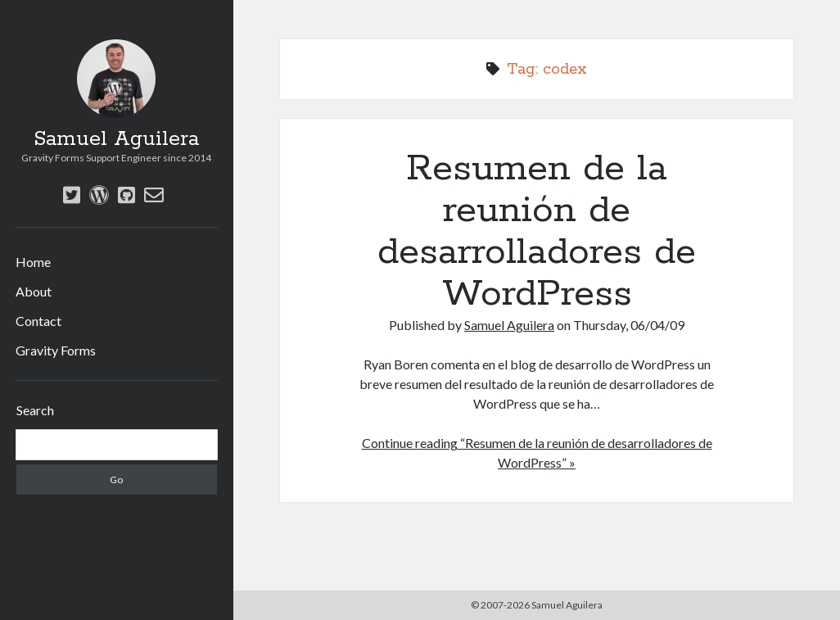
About (34, 291)
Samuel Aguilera (116, 139)
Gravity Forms (56, 350)
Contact (38, 321)
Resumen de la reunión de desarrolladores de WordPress (537, 231)
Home (33, 262)
